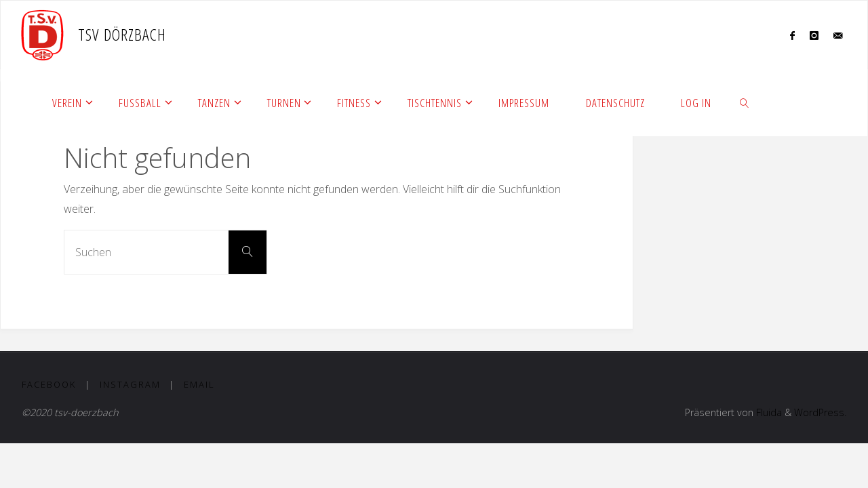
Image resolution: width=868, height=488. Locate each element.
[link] (745, 102)
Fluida (768, 412)
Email (199, 384)
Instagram (130, 384)
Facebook (49, 384)
